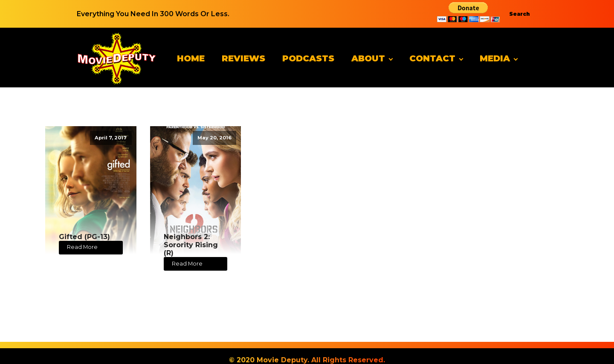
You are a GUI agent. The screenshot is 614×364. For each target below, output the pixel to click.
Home (191, 58)
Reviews (243, 58)
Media (495, 58)
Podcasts (308, 58)
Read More (82, 247)
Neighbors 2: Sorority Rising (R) (191, 245)
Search (520, 14)
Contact (432, 58)
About (368, 58)
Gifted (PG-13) (84, 237)
